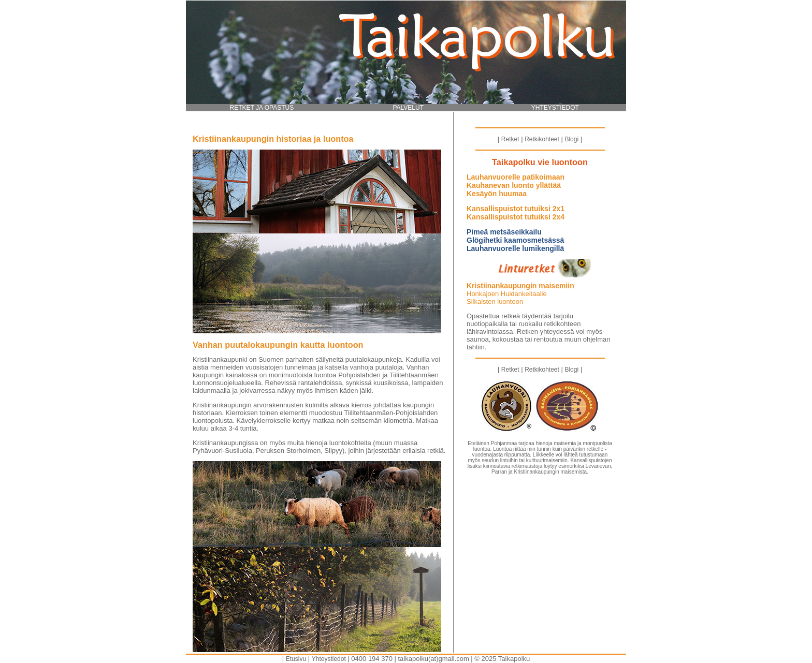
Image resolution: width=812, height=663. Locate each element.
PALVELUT (408, 108)
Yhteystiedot (329, 659)
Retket (510, 139)
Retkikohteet (542, 139)
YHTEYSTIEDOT (555, 108)
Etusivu (296, 659)
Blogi (571, 139)
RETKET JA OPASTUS (262, 108)
